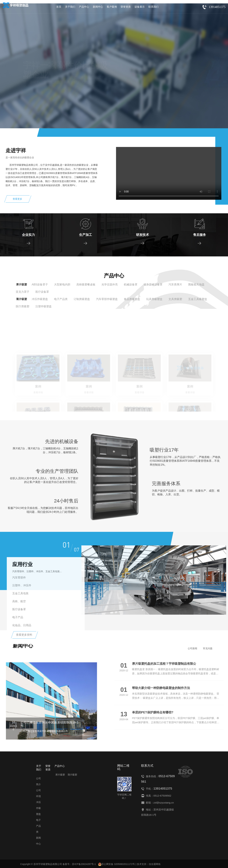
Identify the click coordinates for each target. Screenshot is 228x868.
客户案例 (112, 7)
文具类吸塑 (175, 299)
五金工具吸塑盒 (198, 299)
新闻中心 (98, 7)
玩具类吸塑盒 (154, 299)
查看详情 (37, 91)
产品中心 (84, 7)
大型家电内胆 (62, 284)
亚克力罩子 (23, 292)
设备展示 (140, 7)
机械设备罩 (131, 284)
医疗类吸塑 (23, 306)
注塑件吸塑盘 (44, 306)
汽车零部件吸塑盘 (107, 299)
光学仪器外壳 (110, 284)
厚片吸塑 (22, 284)
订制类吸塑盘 (82, 299)
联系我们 (153, 7)
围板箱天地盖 (196, 284)
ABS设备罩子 (40, 284)
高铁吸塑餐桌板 (86, 284)
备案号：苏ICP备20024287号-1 (79, 864)
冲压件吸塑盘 (40, 299)
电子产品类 (61, 299)
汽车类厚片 (175, 284)
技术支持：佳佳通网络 (149, 864)
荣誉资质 (126, 7)
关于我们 (70, 7)
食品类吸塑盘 (132, 299)
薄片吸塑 (22, 299)
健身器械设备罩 (153, 284)
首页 (59, 7)
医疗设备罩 (42, 292)
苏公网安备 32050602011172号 (116, 864)
